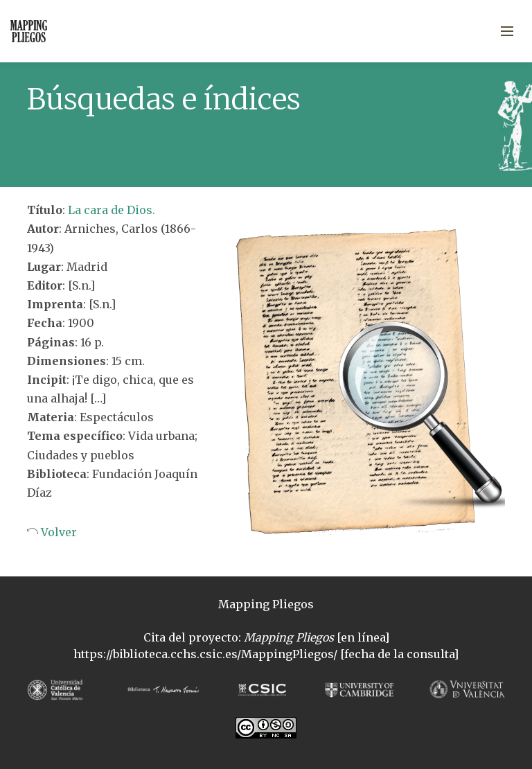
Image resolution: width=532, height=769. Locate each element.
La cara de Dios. (112, 210)
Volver (57, 532)
